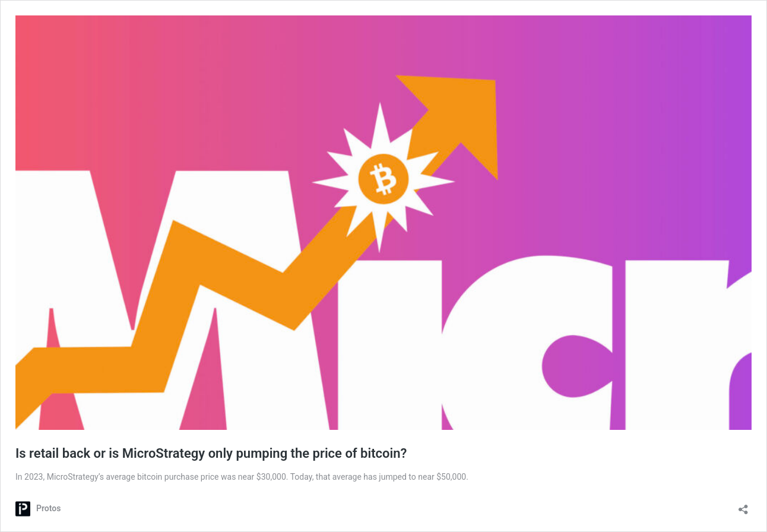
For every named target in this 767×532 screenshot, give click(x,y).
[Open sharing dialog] (743, 506)
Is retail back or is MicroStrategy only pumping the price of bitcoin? (211, 453)
